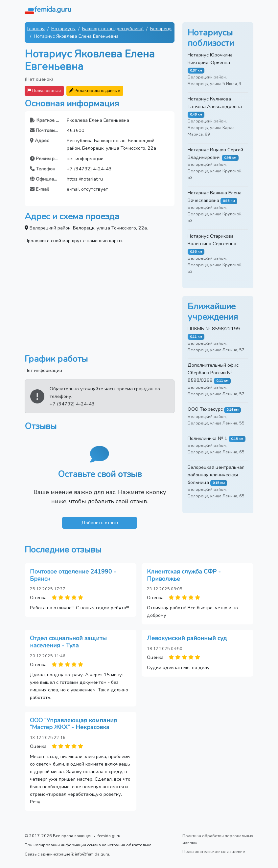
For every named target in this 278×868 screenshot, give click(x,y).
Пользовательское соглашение (214, 851)
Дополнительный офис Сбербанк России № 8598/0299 (213, 373)
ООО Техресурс (205, 409)
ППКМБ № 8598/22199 (214, 329)
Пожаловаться (44, 90)
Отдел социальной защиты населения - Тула (68, 642)
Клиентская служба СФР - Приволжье (184, 575)
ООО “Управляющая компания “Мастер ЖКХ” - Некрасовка (73, 724)
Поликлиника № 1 (208, 438)
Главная (36, 29)
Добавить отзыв (100, 523)
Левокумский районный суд (187, 638)
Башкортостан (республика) (113, 29)
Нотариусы (63, 29)
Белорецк (161, 29)
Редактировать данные (95, 90)
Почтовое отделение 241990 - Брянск (73, 575)
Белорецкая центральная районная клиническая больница (216, 475)
